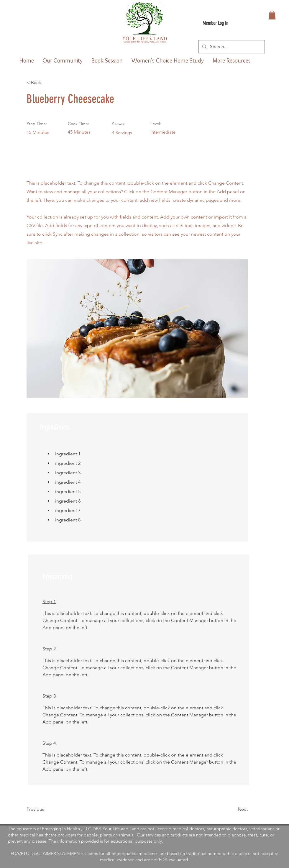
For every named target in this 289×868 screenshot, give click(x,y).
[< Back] (46, 83)
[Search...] (231, 47)
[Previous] (46, 809)
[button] (272, 15)
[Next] (233, 809)
